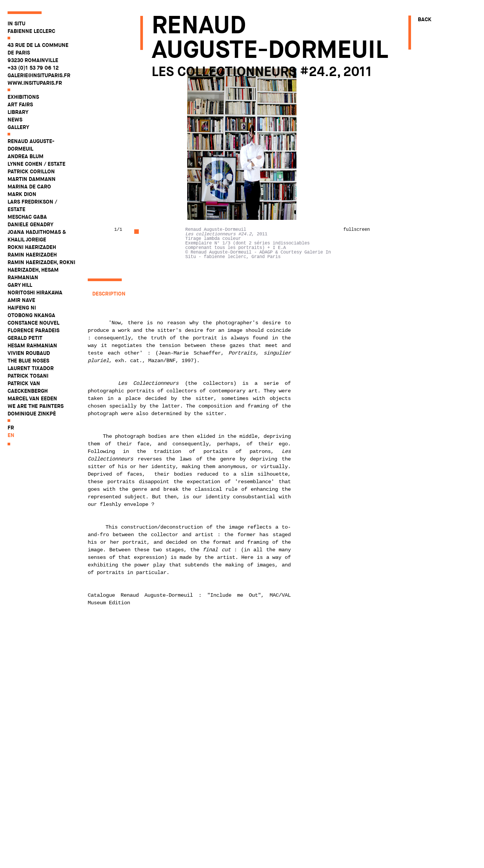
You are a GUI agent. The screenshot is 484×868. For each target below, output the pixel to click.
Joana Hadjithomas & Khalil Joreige (37, 236)
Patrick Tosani (28, 376)
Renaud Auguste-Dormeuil (31, 145)
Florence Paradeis (33, 330)
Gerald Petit (25, 338)
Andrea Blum (26, 156)
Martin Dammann (32, 179)
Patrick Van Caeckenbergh (28, 387)
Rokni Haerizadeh (32, 247)
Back (425, 19)
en (11, 435)
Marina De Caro (29, 187)
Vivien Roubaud (29, 353)
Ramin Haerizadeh (32, 255)
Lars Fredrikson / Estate (32, 205)
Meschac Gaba (27, 217)
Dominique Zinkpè (32, 414)
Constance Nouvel (33, 323)
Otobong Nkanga (31, 315)
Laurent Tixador (31, 368)
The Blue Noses (28, 361)
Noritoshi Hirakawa (35, 292)
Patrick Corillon (31, 171)
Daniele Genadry (30, 224)
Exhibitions (23, 97)
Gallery (18, 127)
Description (109, 294)
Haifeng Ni (22, 308)
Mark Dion (22, 194)
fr (11, 428)
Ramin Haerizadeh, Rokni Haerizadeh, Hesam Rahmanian (41, 270)
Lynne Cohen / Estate (36, 164)
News (15, 120)
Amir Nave (21, 300)
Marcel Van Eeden (32, 398)
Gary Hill (20, 285)
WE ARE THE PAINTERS (36, 406)
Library (18, 112)
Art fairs (20, 104)
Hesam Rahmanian (32, 345)
